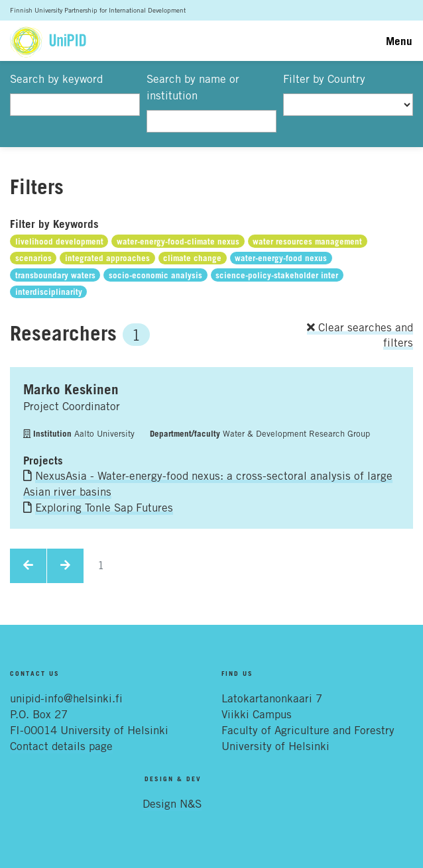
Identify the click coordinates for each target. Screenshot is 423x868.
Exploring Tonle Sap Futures (104, 508)
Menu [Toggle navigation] (399, 41)
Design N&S (172, 804)
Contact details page (61, 746)
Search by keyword (56, 79)
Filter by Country (324, 79)
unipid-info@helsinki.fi (66, 698)
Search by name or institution (193, 87)
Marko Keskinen (71, 389)
